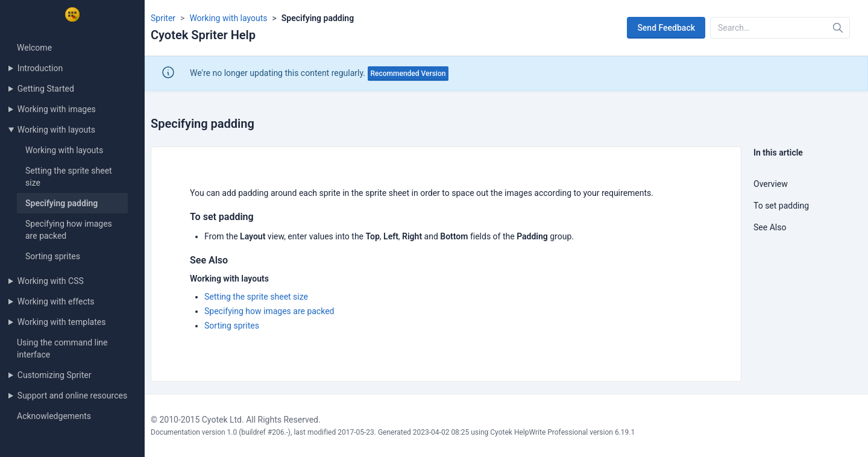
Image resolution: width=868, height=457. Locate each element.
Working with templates (62, 322)
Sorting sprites (53, 256)
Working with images (57, 109)
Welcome (34, 48)
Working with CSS (51, 281)
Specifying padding (61, 203)
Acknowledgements (54, 416)
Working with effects (56, 301)
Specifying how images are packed (269, 311)
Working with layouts (56, 130)
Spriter (163, 18)
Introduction (40, 68)
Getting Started (46, 89)
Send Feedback (666, 28)
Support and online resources (72, 396)
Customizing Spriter (55, 375)
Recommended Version (408, 74)
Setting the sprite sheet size (256, 297)
